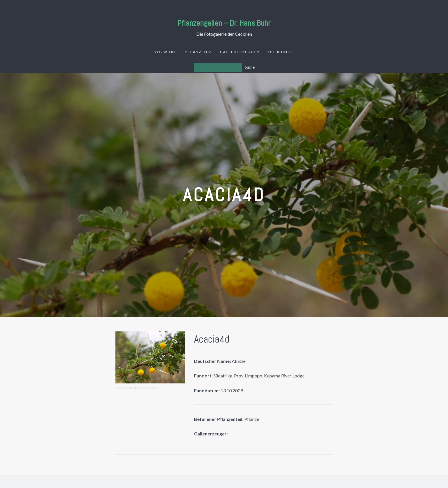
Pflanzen (196, 52)
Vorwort (165, 52)
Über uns (279, 52)
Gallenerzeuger (240, 52)
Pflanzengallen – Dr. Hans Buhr (224, 23)
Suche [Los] (250, 67)
